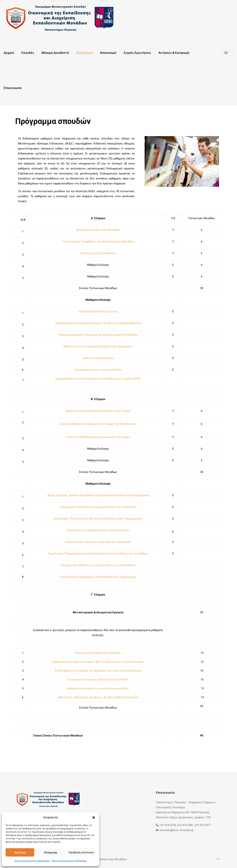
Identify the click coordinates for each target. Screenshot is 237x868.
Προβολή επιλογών (81, 852)
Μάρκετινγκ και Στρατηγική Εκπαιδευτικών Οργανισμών (98, 346)
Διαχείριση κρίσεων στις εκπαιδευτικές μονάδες (98, 688)
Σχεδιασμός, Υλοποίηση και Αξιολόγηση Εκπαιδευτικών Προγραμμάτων (98, 519)
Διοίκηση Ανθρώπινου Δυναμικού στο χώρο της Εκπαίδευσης (98, 424)
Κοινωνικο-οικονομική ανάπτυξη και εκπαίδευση (98, 680)
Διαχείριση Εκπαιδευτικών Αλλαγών (98, 653)
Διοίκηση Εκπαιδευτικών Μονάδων (98, 230)
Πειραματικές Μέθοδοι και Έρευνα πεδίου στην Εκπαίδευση (98, 565)
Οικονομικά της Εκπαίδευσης (98, 253)
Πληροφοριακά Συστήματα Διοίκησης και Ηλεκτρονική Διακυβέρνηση (98, 323)
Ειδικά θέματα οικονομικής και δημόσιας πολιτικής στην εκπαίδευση (98, 671)
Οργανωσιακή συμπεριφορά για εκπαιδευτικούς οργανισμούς (98, 577)
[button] (94, 818)
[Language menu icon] (227, 53)
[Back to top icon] (218, 859)
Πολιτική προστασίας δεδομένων (32, 861)
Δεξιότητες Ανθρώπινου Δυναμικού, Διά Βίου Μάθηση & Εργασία (98, 697)
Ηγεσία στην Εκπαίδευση (98, 358)
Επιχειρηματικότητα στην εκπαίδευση (98, 370)
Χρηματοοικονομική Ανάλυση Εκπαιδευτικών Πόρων (98, 411)
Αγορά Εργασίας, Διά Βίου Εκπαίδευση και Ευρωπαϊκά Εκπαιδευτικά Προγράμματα (98, 495)
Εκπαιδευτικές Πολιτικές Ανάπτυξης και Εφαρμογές (98, 542)
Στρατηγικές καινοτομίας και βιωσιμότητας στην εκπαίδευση (98, 507)
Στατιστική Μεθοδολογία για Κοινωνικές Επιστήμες (98, 437)
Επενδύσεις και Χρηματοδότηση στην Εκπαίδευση (98, 530)
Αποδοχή (20, 852)
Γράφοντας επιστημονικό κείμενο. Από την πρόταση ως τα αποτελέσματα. (98, 662)
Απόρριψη (51, 852)
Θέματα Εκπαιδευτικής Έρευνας (98, 311)
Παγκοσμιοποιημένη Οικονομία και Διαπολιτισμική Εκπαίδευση (98, 335)
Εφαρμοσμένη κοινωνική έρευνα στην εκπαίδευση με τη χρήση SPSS (98, 379)
